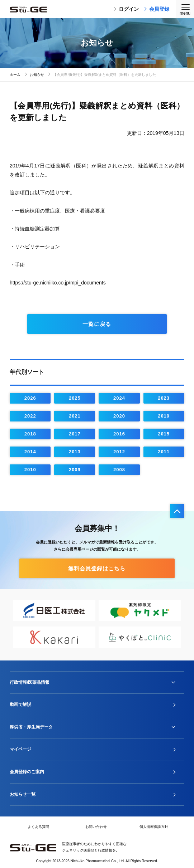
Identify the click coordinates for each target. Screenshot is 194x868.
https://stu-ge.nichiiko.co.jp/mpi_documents (58, 283)
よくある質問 (38, 827)
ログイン (126, 9)
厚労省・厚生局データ (31, 727)
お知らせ (37, 75)
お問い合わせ (96, 827)
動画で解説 (20, 704)
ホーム (15, 75)
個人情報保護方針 (154, 827)
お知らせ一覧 (23, 794)
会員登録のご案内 (27, 772)
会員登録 (157, 9)
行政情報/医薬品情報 (30, 682)
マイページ (20, 749)
